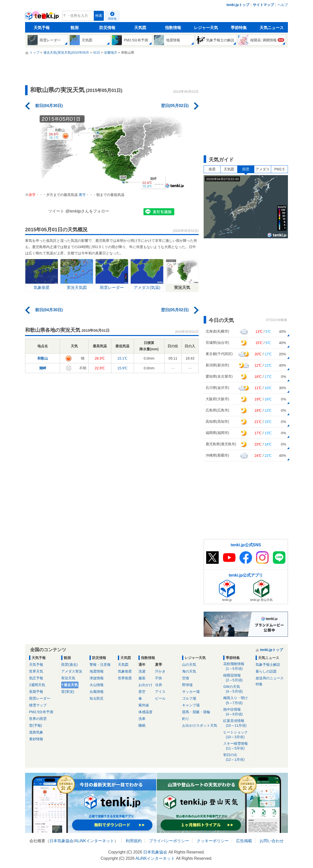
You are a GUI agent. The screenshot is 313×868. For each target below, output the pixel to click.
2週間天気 (37, 685)
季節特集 (239, 28)
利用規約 (134, 841)
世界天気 (36, 671)
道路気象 (36, 732)
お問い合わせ (272, 841)
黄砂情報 (36, 739)
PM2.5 (279, 169)
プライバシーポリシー (169, 841)
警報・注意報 (100, 665)
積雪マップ (38, 705)
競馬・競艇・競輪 (196, 712)
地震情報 (97, 671)
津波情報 (97, 678)
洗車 (142, 719)
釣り (186, 719)
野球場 (187, 685)
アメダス (263, 169)
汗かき (160, 671)
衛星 (212, 169)
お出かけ (145, 685)
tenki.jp (43, 17)
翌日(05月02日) (175, 106)
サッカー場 (191, 692)
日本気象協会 (61, 841)
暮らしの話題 (266, 671)
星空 (142, 692)
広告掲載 (244, 841)
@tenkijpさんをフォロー (87, 211)
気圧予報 (36, 678)
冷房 (159, 685)
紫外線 (144, 705)
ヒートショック (238, 735)
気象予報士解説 (268, 665)
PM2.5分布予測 (41, 712)
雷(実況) (68, 692)
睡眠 (142, 725)
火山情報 (97, 685)
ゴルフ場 (189, 698)
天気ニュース (272, 28)
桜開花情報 (238, 678)
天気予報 (42, 28)
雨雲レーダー (40, 698)
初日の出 (238, 757)
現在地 (112, 19)
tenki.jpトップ (238, 5)
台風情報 (97, 692)
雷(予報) (35, 725)
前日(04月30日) (49, 106)
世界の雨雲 (38, 719)
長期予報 (36, 692)
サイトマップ (263, 5)
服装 (142, 678)
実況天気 (68, 678)
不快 (159, 678)
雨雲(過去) (69, 665)
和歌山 (43, 358)
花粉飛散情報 (238, 666)
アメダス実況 (72, 671)
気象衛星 (125, 671)
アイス (160, 692)
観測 (74, 28)
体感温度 (145, 712)
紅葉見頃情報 (238, 723)
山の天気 (189, 665)
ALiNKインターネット (94, 841)
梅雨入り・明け (238, 700)
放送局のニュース (270, 678)
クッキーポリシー (213, 841)
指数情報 (173, 28)
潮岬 (43, 368)
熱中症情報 (238, 712)
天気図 (140, 28)
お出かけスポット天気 (200, 725)
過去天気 (71, 685)
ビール (160, 698)
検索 (99, 16)
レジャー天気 (206, 28)
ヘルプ (283, 5)
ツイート (56, 211)
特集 (259, 684)
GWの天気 (238, 689)
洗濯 (142, 671)
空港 (186, 678)
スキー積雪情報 (238, 746)
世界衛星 (125, 678)
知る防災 (97, 698)
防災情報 (107, 28)
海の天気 (189, 671)
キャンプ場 (191, 705)
